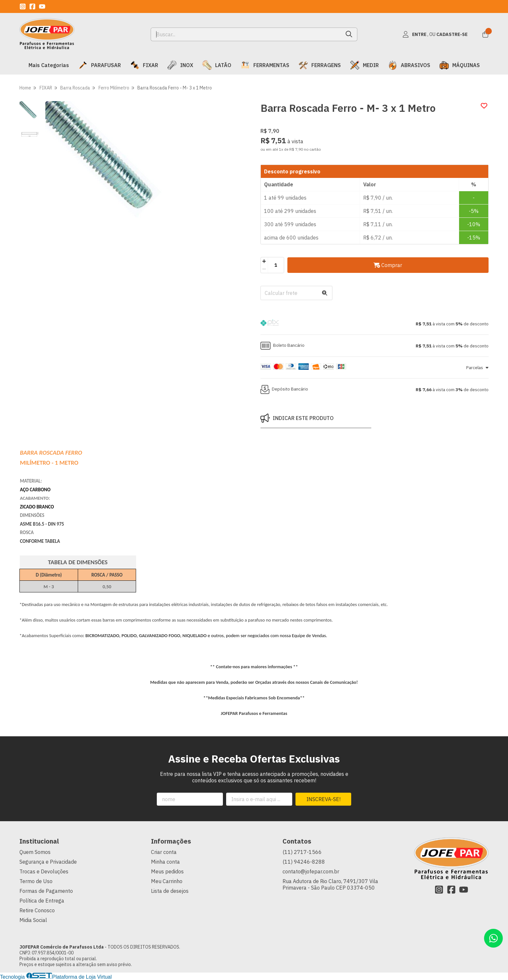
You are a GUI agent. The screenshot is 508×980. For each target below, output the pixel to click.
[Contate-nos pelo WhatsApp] (493, 938)
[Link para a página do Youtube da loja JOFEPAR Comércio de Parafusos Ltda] (42, 6)
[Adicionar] (264, 261)
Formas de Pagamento (46, 891)
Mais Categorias (49, 65)
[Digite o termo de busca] (246, 34)
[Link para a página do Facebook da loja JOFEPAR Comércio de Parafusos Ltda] (32, 6)
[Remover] (264, 269)
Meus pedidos (167, 871)
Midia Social (33, 920)
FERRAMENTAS (265, 65)
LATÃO (217, 65)
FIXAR (144, 65)
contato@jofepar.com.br (311, 871)
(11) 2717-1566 (302, 852)
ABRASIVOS (409, 65)
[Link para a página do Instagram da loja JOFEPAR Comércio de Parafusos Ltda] (23, 6)
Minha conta (165, 862)
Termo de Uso (36, 881)
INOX (180, 65)
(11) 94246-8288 (304, 862)
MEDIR (364, 65)
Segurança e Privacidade (48, 862)
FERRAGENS (320, 65)
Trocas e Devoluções (44, 871)
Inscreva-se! (323, 799)
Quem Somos (35, 852)
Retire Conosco (37, 910)
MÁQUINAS (460, 65)
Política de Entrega (42, 901)
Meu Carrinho (167, 881)
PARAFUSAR (99, 65)
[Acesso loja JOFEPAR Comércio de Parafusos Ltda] (435, 34)
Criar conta (164, 852)
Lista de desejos (170, 891)
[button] (375, 324)
